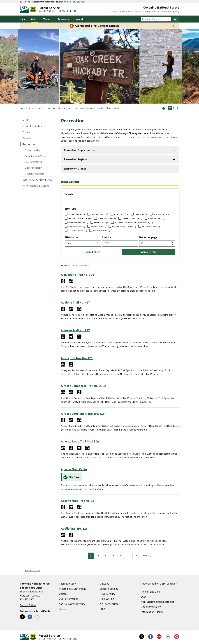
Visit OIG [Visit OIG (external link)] (64, 594)
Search (69, 194)
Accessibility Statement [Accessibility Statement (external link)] (72, 589)
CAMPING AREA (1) (77, 227)
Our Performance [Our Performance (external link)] (69, 599)
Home (23, 19)
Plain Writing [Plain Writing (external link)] (107, 599)
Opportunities (32, 150)
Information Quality (152, 612)
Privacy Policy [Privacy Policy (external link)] (108, 594)
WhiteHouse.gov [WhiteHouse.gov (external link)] (109, 589)
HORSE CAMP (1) (99, 227)
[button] (164, 108)
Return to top (32, 570)
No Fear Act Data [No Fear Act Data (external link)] (109, 604)
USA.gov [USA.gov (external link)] (104, 584)
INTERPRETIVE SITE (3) (78, 222)
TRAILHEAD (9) (141, 214)
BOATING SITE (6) (161, 214)
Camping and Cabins (36, 156)
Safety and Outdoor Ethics (37, 180)
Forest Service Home (121, 12)
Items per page (148, 237)
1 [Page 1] (91, 556)
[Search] (175, 19)
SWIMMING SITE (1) (102, 231)
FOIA (102, 609)
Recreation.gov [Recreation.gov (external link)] (67, 584)
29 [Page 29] (136, 556)
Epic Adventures (33, 162)
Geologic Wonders (35, 174)
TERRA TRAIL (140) (77, 214)
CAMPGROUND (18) (99, 214)
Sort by (106, 237)
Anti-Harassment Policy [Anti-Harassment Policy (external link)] (72, 604)
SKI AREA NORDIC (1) (78, 231)
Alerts (26, 120)
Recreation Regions (76, 159)
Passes (26, 132)
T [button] (170, 108)
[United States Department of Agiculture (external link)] (25, 9)
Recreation (29, 144)
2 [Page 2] (98, 556)
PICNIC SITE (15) (121, 214)
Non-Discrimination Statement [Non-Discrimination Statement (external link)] (158, 602)
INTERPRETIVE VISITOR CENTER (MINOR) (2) (134, 222)
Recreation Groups (75, 169)
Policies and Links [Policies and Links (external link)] (151, 592)
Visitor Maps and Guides (36, 186)
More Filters (93, 252)
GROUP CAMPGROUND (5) (80, 218)
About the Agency (170, 12)
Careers (63, 609)
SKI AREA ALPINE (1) (151, 227)
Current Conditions (33, 126)
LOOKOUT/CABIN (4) (107, 218)
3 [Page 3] (106, 556)
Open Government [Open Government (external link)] (151, 607)
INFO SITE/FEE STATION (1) (124, 227)
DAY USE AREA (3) (156, 218)
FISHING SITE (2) (101, 222)
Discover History (34, 168)
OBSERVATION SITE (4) (132, 218)
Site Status (72, 237)
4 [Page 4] (113, 556)
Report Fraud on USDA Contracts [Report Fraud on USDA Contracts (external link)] (159, 584)
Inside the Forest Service (147, 12)
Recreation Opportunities (80, 150)
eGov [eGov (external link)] (144, 597)
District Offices (28, 605)
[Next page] (148, 556)
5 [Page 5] (121, 556)
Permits (27, 138)
